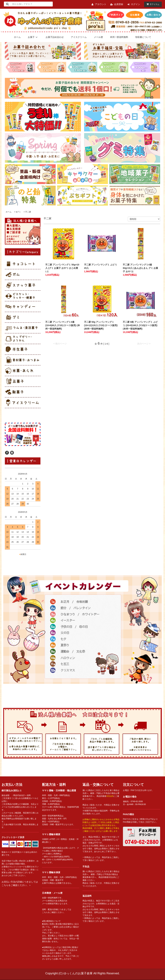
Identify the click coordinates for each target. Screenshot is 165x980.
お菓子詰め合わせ (55, 37)
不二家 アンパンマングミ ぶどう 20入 (101, 266)
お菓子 (33, 37)
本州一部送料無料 (119, 37)
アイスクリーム (79, 37)
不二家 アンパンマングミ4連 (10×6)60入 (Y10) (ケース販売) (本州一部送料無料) (63, 325)
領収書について (143, 37)
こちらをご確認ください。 (54, 912)
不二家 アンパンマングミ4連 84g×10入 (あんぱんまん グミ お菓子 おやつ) (140, 268)
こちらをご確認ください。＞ (16, 885)
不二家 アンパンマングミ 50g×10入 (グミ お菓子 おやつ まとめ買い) (62, 268)
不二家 (28, 212)
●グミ (18, 212)
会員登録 (119, 4)
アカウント (101, 4)
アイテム (152, 4)
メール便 (98, 37)
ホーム (17, 37)
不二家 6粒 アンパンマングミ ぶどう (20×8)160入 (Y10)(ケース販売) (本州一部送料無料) (140, 325)
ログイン (136, 4)
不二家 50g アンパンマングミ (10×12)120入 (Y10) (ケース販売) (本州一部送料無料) (101, 325)
